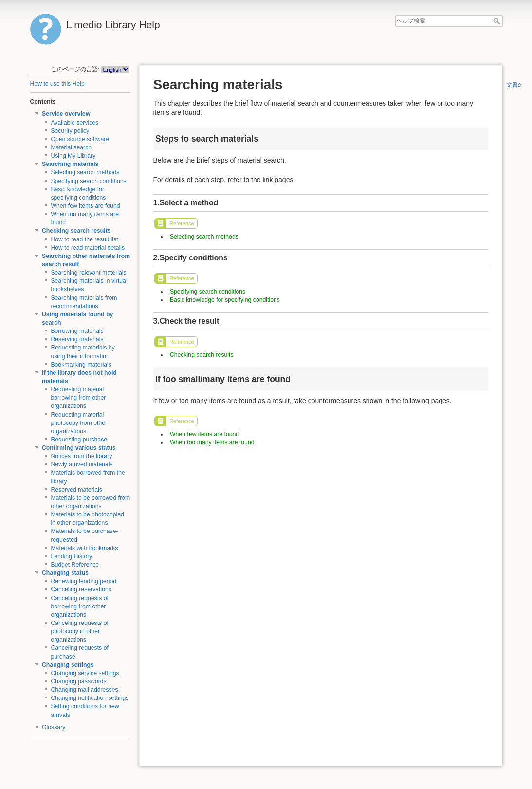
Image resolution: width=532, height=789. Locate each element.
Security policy (70, 131)
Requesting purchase (79, 440)
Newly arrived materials (82, 464)
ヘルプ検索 (498, 21)
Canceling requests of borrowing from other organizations (80, 606)
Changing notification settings (90, 698)
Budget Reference (75, 565)
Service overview (66, 114)
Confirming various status (79, 448)
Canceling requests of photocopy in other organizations (80, 631)
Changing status (65, 573)
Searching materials (70, 164)
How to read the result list (84, 239)
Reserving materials (77, 339)
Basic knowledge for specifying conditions (225, 300)
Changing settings (68, 665)
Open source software (80, 139)
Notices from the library (81, 456)
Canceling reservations (81, 589)
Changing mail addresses (84, 690)
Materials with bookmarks (84, 548)
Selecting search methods (85, 172)
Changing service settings (85, 673)
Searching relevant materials (88, 273)
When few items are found (85, 206)
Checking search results (76, 231)
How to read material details (88, 248)
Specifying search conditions (88, 181)
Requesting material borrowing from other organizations (78, 398)
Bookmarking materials (81, 365)
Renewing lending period (83, 581)
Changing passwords (78, 681)
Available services (74, 123)
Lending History (71, 556)
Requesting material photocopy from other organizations (79, 423)
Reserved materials (76, 490)
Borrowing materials (77, 331)
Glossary (54, 727)
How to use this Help (57, 84)
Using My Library (73, 156)
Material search (71, 147)
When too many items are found (212, 442)
